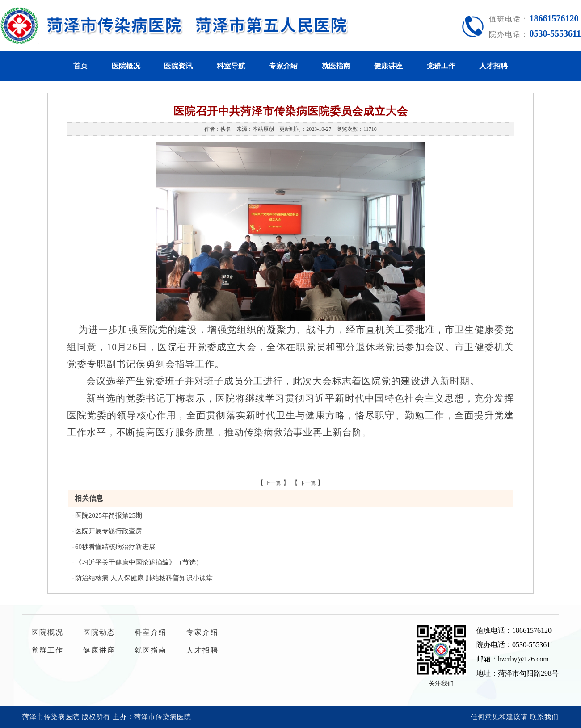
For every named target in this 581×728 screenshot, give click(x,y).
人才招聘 (493, 66)
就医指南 (336, 66)
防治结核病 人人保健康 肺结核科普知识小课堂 (144, 578)
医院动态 (99, 632)
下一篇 (308, 483)
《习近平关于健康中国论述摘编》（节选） (139, 562)
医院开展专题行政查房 (109, 531)
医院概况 (126, 66)
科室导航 (231, 66)
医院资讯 (178, 66)
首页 (80, 66)
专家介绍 (283, 66)
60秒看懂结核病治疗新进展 (115, 547)
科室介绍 (151, 632)
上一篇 (273, 483)
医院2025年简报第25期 (109, 515)
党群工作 (441, 66)
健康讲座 (388, 66)
